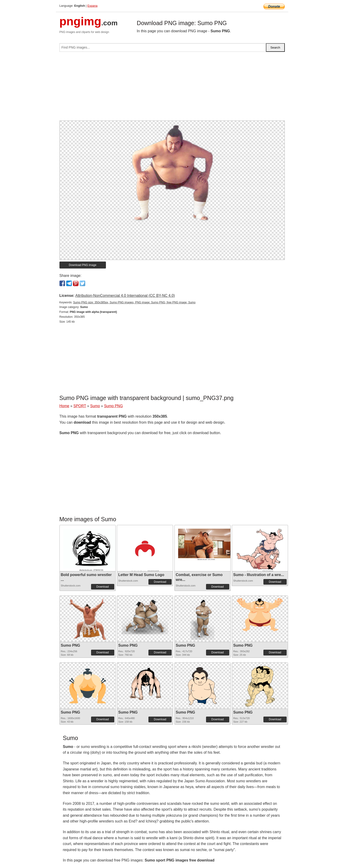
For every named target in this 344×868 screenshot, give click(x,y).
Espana (92, 6)
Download (103, 587)
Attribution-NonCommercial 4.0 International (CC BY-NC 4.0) (125, 296)
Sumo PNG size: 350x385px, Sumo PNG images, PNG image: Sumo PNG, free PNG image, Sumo (134, 302)
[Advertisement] (172, 88)
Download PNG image (83, 265)
